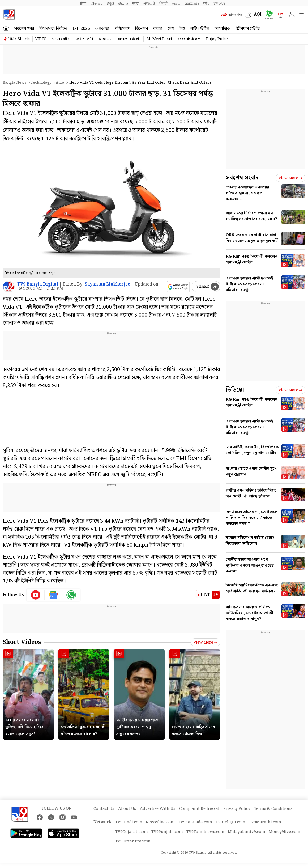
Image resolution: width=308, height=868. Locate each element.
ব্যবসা (158, 29)
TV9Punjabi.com (167, 832)
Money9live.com (285, 832)
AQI (258, 14)
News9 (97, 3)
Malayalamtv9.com (247, 832)
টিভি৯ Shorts (19, 39)
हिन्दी (84, 3)
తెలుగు (123, 3)
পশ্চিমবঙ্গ (122, 29)
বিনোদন (141, 29)
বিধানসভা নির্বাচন (53, 29)
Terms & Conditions (273, 809)
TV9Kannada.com (195, 822)
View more (206, 643)
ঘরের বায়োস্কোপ (189, 39)
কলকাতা (102, 29)
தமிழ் (176, 3)
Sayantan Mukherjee (107, 284)
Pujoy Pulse (217, 39)
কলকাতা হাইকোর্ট (129, 39)
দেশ (171, 29)
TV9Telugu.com (230, 822)
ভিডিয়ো (235, 390)
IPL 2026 (81, 29)
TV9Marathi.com (265, 822)
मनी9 (206, 3)
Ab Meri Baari (159, 39)
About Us (127, 809)
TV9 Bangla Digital (38, 284)
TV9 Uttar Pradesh (133, 841)
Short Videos (22, 642)
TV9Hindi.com (129, 822)
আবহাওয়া (105, 39)
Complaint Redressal (199, 809)
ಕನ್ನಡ (110, 3)
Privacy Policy (237, 809)
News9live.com (160, 822)
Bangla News (14, 83)
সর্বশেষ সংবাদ (242, 178)
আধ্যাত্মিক (222, 29)
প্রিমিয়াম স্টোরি (248, 29)
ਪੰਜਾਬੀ (164, 3)
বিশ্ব (182, 29)
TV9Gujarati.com (132, 832)
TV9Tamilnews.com (205, 832)
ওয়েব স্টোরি (61, 39)
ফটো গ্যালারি (84, 39)
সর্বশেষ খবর (24, 29)
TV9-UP (220, 3)
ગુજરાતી (149, 3)
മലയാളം (192, 3)
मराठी (136, 3)
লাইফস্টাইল (200, 29)
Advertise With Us (158, 809)
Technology (41, 83)
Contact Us (104, 809)
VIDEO (41, 39)
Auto (60, 83)
